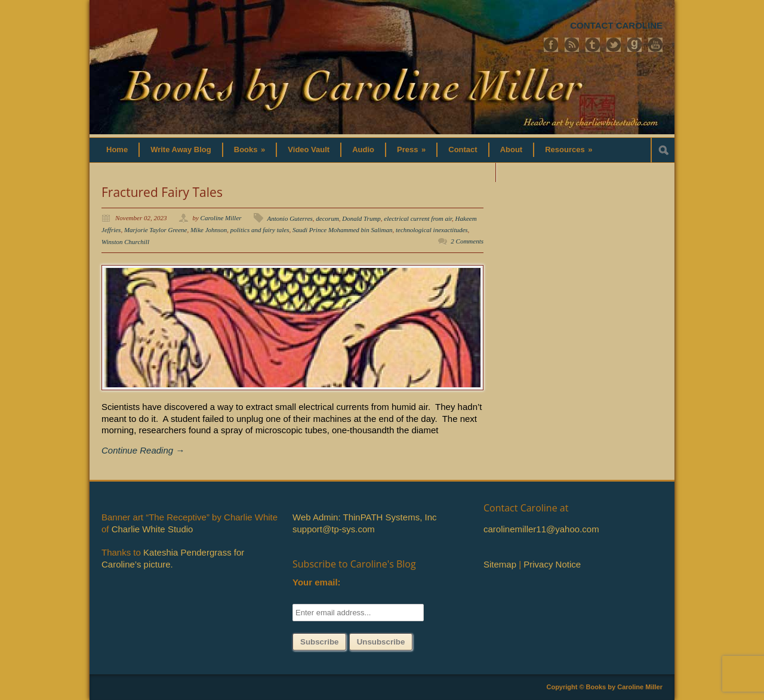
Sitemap (500, 564)
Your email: (317, 582)
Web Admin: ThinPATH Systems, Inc (364, 517)
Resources (569, 149)
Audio (363, 149)
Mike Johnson (209, 230)
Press (411, 149)
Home (117, 149)
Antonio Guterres (290, 218)
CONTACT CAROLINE (616, 25)
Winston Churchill (125, 242)
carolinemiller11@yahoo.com (541, 529)
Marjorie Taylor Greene (156, 230)
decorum (327, 218)
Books (250, 149)
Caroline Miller (221, 218)
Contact (463, 149)
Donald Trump (361, 218)
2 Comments (467, 241)
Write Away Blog (181, 149)
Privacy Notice (552, 564)
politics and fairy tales (260, 230)
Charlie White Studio (153, 529)
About (512, 149)
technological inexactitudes (432, 230)
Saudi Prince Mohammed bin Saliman (342, 230)
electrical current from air (418, 218)
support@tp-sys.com (334, 529)
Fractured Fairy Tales (162, 192)
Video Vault (309, 149)
